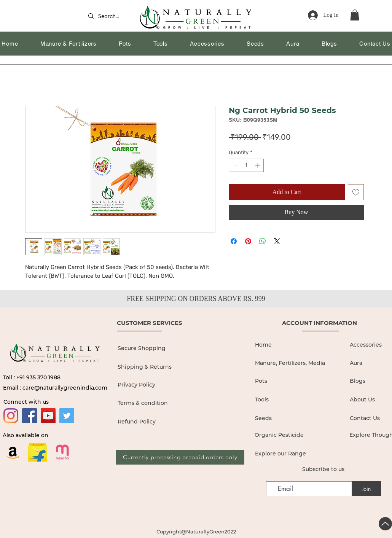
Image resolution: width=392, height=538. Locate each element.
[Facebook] (29, 416)
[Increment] (258, 166)
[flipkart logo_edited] (38, 452)
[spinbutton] (246, 166)
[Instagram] (11, 416)
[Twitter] (67, 416)
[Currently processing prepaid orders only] (180, 457)
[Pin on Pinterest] (248, 241)
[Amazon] (13, 452)
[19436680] (62, 452)
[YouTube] (48, 416)
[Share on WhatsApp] (263, 241)
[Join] (366, 489)
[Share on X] (277, 241)
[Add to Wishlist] (356, 192)
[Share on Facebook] (234, 241)
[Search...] (111, 17)
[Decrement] (234, 166)
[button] (355, 15)
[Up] (385, 524)
